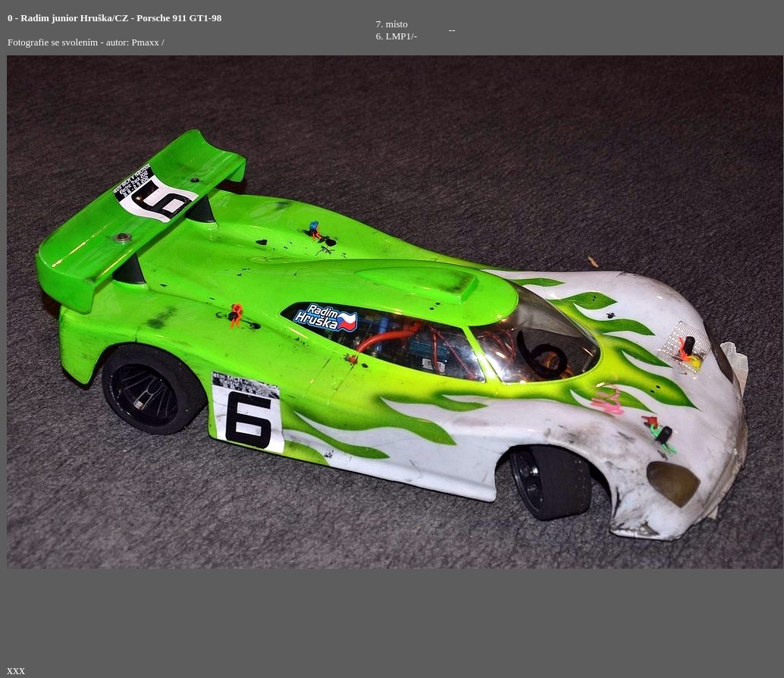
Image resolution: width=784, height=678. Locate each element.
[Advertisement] (679, 30)
